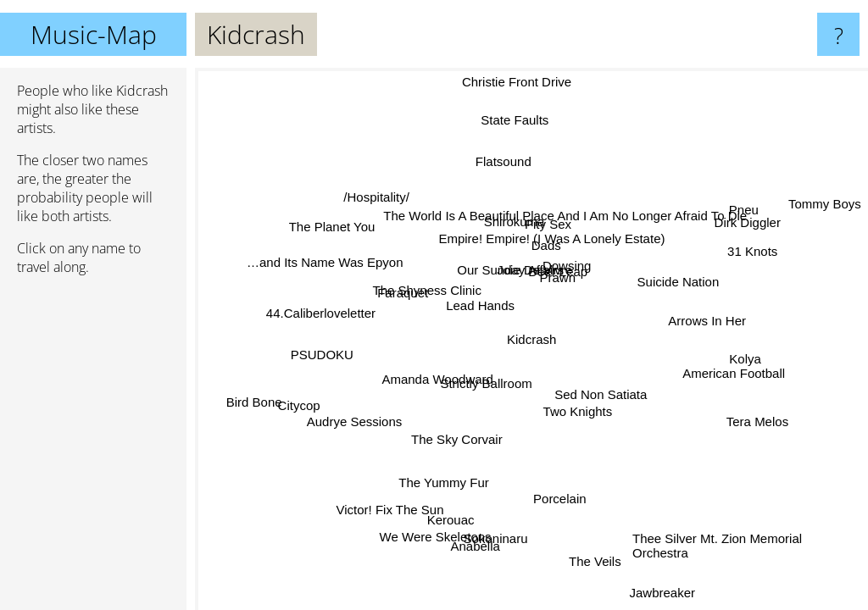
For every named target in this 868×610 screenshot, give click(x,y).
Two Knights (581, 410)
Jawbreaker (662, 593)
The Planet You (331, 226)
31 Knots (752, 256)
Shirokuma (515, 222)
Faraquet (402, 294)
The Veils (593, 559)
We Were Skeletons (437, 536)
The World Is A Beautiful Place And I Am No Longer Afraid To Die (565, 216)
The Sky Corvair (458, 439)
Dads (545, 244)
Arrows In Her (707, 322)
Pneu (745, 211)
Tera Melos (756, 422)
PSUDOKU (323, 355)
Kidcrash (531, 339)
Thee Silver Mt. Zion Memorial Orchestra (717, 546)
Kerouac (453, 521)
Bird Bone (253, 402)
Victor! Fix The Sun (391, 510)
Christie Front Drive (514, 82)
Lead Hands (480, 305)
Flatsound (502, 161)
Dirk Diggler (747, 223)
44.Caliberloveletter (322, 315)
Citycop (297, 402)
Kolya (748, 353)
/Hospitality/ (381, 195)
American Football (734, 374)
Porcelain (560, 498)
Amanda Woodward (438, 379)
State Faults (515, 120)
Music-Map (94, 34)
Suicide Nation (679, 283)
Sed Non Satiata (601, 395)
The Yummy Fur (444, 483)
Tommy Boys (825, 204)
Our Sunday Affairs (511, 271)
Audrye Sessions (353, 420)
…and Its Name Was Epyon (326, 262)
